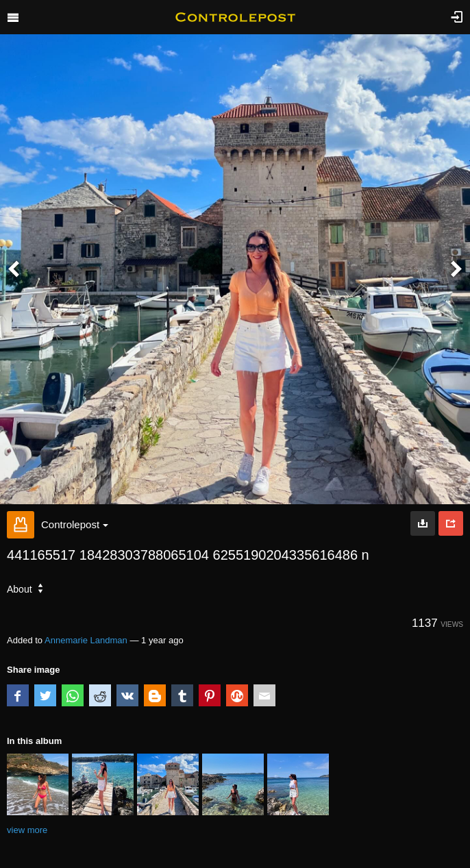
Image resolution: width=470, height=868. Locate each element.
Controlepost (75, 524)
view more (27, 830)
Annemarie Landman (86, 640)
